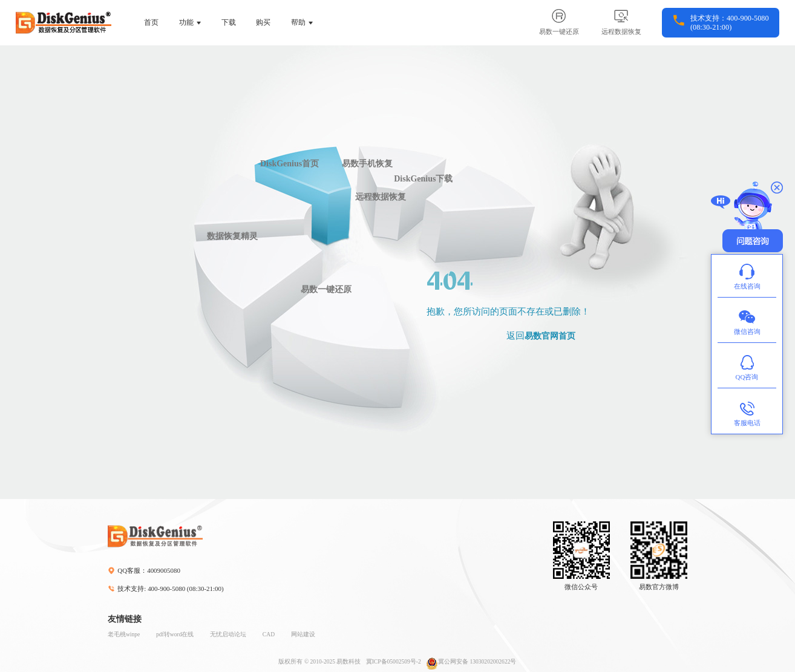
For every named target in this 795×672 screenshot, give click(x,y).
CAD (269, 634)
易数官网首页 (550, 336)
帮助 (298, 22)
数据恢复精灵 (232, 236)
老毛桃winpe (124, 634)
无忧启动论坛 (228, 634)
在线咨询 (747, 276)
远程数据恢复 (381, 197)
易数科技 (348, 661)
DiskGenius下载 (423, 179)
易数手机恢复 (367, 164)
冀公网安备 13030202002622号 (471, 661)
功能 (186, 22)
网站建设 (303, 634)
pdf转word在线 (175, 634)
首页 (151, 22)
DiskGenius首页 (290, 164)
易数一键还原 (326, 289)
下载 (229, 22)
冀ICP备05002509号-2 (394, 661)
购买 (263, 22)
